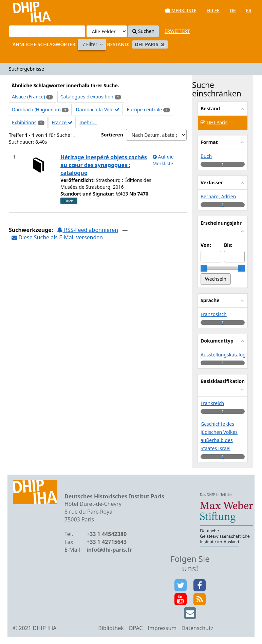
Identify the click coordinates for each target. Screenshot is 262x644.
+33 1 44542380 (107, 534)
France (62, 122)
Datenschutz (197, 628)
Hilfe (213, 10)
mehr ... (88, 122)
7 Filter (90, 44)
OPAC (136, 628)
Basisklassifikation (223, 381)
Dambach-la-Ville (98, 109)
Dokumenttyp (217, 341)
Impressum (162, 628)
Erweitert (177, 31)
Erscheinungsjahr (221, 223)
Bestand (210, 108)
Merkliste (181, 10)
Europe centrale (145, 109)
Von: (206, 245)
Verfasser (212, 182)
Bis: (228, 245)
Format (209, 142)
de (233, 10)
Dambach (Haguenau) (36, 109)
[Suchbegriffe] (47, 31)
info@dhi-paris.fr (109, 550)
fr (249, 10)
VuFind (23, 10)
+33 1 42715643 (107, 542)
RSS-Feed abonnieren (88, 230)
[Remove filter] (163, 44)
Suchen (143, 31)
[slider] (204, 268)
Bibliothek (111, 628)
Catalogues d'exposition (87, 97)
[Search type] (107, 31)
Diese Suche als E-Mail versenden (57, 237)
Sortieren (112, 135)
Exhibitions (24, 122)
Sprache (210, 300)
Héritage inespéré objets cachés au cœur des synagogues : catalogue (104, 165)
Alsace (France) (29, 97)
